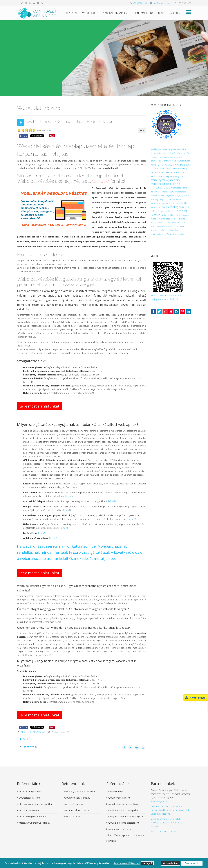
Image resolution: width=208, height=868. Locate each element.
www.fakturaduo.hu (118, 791)
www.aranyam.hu (159, 801)
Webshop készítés (159, 223)
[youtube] (30, 3)
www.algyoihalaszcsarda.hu (77, 798)
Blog (161, 13)
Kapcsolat (175, 13)
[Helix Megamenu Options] (189, 13)
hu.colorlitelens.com (29, 810)
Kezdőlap (72, 13)
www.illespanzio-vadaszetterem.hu (125, 804)
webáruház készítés (159, 230)
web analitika (181, 192)
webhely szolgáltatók (180, 196)
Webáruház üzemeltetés (177, 234)
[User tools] (142, 131)
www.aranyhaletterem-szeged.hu (80, 791)
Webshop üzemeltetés (176, 223)
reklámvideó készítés (160, 192)
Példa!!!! (112, 501)
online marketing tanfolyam (169, 178)
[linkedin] (34, 3)
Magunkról (89, 13)
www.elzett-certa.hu (73, 804)
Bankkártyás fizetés (159, 149)
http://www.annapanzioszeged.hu (35, 804)
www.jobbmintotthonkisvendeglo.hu (126, 816)
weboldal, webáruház (33, 732)
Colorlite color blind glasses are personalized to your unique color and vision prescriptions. (170, 810)
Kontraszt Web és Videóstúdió (176, 161)
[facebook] (18, 3)
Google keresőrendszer (178, 149)
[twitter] (22, 3)
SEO (172, 192)
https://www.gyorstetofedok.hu (34, 816)
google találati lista (159, 153)
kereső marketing (167, 157)
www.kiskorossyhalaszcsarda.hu (124, 823)
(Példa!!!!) (42, 533)
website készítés (158, 226)
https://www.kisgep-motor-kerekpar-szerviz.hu (125, 838)
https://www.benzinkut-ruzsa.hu (34, 823)
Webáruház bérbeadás (175, 226)
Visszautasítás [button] (170, 863)
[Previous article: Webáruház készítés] (24, 739)
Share (24, 136)
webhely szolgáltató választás (163, 199)
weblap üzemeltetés (171, 203)
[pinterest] (26, 3)
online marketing (162, 165)
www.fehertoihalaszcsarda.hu (78, 810)
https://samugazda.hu (30, 791)
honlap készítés (173, 153)
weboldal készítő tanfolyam (175, 215)
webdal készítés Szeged (161, 196)
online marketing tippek (165, 186)
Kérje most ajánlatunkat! (40, 406)
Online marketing (143, 13)
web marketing (170, 207)
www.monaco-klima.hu (119, 798)
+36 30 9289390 (140, 3)
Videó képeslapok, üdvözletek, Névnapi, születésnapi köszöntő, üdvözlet (167, 823)
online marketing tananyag (165, 176)
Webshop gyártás (178, 219)
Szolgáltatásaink (114, 13)
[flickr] (38, 3)
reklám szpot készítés (180, 188)
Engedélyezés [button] (192, 863)
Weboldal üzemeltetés (160, 219)
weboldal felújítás (168, 211)
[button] (112, 864)
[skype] (42, 3)
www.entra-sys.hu (72, 816)
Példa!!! (69, 496)
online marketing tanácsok (166, 182)
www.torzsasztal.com (29, 798)
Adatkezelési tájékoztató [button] (127, 863)
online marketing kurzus (174, 172)
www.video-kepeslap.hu (120, 829)
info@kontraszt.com (162, 3)
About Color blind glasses (164, 831)
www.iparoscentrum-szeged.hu (123, 810)
